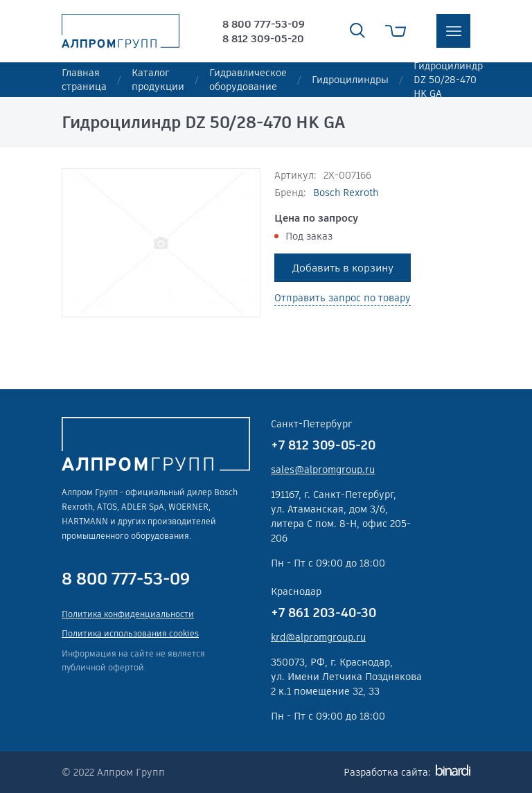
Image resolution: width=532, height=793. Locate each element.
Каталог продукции (158, 80)
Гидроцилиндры (350, 80)
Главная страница (84, 80)
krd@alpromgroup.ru (318, 637)
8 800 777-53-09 (264, 24)
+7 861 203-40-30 (323, 613)
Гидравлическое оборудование (248, 80)
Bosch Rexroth (346, 193)
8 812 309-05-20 (263, 38)
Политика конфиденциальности (128, 614)
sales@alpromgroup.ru (323, 470)
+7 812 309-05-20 (323, 445)
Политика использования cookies (130, 633)
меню (453, 31)
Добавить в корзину (343, 268)
